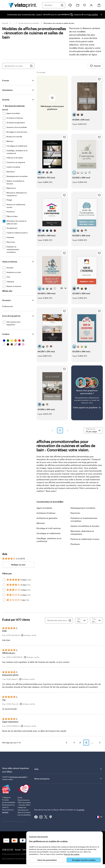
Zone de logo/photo (11, 316)
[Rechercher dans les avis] (57, 620)
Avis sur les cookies (72, 854)
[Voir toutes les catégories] (13, 106)
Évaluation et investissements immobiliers (84, 520)
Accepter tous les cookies (84, 860)
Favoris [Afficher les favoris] (95, 66)
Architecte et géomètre (47, 518)
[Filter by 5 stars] (4, 580)
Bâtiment (41, 523)
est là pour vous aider (18, 777)
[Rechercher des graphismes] (31, 66)
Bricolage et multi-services (49, 528)
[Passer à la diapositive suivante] (101, 15)
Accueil (5, 23)
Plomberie (75, 544)
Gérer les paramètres (47, 860)
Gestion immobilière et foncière (85, 526)
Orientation (8, 90)
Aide (68, 769)
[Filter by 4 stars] (4, 585)
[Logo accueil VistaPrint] (23, 5)
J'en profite (93, 14)
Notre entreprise (68, 779)
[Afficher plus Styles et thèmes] (7, 291)
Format (6, 80)
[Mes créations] (78, 5)
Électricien (75, 513)
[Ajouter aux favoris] (99, 79)
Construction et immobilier (29, 23)
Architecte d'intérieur (46, 513)
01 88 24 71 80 (8, 849)
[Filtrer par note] (81, 620)
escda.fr (5, 812)
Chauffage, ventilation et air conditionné (49, 540)
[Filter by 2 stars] (4, 595)
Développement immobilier (83, 508)
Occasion (7, 300)
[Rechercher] (62, 5)
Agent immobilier (44, 508)
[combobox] (52, 5)
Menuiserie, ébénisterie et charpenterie (82, 533)
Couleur (6, 334)
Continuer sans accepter (38, 837)
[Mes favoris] (84, 5)
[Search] (70, 620)
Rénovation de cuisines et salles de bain (59, 23)
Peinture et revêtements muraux (85, 539)
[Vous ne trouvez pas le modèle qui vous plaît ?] (87, 393)
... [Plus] (13, 23)
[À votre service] (70, 5)
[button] (52, 430)
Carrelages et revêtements (48, 533)
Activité (6, 100)
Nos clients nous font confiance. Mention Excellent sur (59, 810)
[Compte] (91, 5)
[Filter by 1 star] (4, 600)
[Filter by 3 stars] (4, 590)
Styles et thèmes (10, 262)
